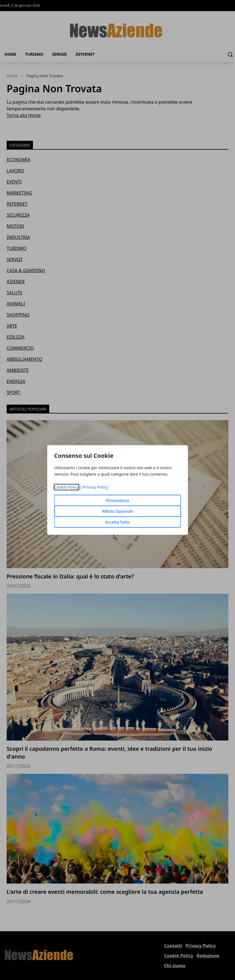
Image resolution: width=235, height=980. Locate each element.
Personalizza (118, 500)
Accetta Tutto (118, 522)
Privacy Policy (96, 487)
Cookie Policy (67, 487)
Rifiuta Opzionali (117, 511)
